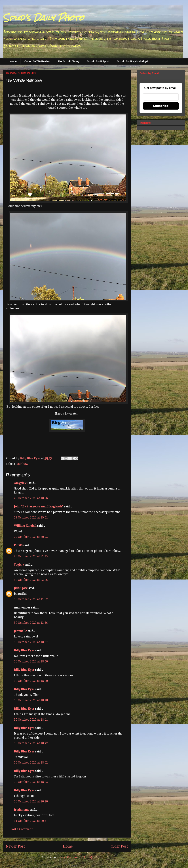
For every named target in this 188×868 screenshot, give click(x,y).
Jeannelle (20, 631)
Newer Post (15, 846)
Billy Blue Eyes (24, 650)
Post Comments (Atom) (76, 857)
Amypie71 (21, 483)
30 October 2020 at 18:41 (31, 720)
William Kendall (25, 526)
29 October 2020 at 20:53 (31, 537)
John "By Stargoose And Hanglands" (39, 506)
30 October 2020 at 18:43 (31, 782)
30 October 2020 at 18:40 (31, 661)
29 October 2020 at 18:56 (31, 498)
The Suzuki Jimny (69, 61)
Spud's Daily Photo (43, 18)
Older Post (119, 846)
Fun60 (18, 545)
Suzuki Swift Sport (98, 61)
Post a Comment (21, 829)
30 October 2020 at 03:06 (31, 580)
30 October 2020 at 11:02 (31, 599)
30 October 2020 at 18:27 (31, 642)
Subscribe (161, 106)
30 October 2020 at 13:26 (31, 623)
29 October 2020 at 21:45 (31, 556)
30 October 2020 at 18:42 (31, 743)
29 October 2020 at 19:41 (31, 517)
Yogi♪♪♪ (19, 565)
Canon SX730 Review (37, 61)
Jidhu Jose (21, 588)
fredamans (21, 810)
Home (13, 61)
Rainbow (22, 464)
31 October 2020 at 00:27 (31, 821)
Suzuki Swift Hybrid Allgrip (133, 61)
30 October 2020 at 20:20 (31, 801)
